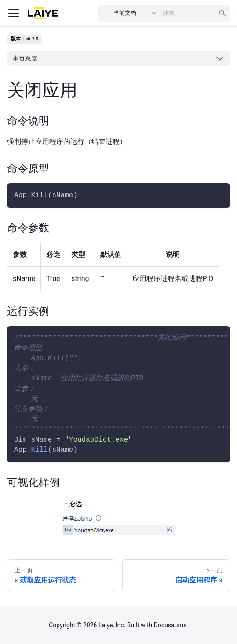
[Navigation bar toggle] (14, 13)
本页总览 (25, 58)
